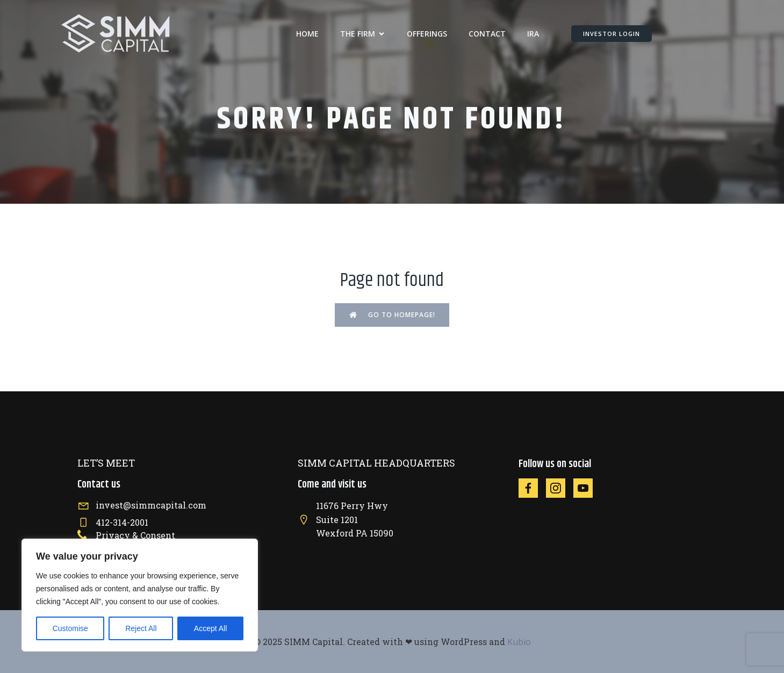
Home (307, 34)
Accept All (210, 628)
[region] (140, 595)
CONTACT (487, 34)
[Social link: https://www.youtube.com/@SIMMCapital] (587, 488)
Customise (70, 628)
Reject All (141, 628)
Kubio (519, 642)
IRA (533, 34)
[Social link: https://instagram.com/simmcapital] (560, 488)
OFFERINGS (427, 34)
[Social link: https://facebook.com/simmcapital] (532, 488)
